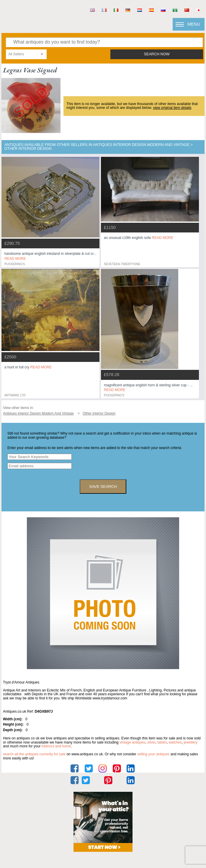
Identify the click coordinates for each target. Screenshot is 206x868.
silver (151, 742)
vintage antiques (132, 742)
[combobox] (26, 54)
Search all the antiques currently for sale (34, 754)
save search (103, 487)
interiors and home (56, 746)
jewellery (191, 742)
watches (175, 742)
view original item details (172, 108)
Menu (194, 24)
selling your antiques (153, 754)
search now (157, 54)
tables (162, 742)
